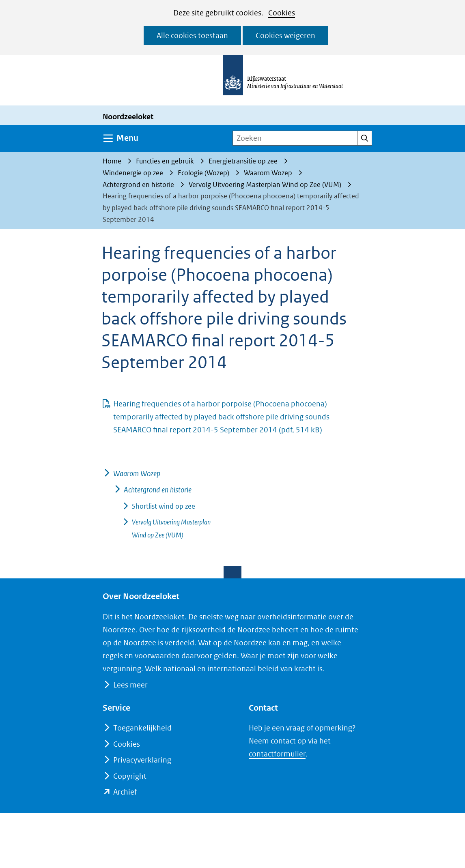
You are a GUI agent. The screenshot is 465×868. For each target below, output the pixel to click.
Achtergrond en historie (158, 490)
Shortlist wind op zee (164, 506)
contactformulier (277, 754)
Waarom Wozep (137, 474)
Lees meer (130, 685)
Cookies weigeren (285, 35)
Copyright (130, 776)
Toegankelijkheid (142, 728)
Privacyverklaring (142, 760)
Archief (125, 792)
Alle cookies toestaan (192, 35)
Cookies (282, 13)
